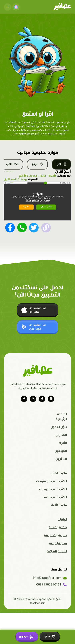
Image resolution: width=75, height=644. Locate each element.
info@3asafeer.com (50, 578)
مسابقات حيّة (58, 544)
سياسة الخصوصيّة (55, 536)
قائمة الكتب (59, 473)
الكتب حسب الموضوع (53, 489)
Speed (61, 183)
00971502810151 (52, 585)
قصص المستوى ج (8, 171)
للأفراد (63, 443)
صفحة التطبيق (57, 528)
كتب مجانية (12, 171)
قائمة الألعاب (58, 505)
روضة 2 (22, 180)
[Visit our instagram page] (33, 399)
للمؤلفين (61, 451)
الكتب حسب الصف (55, 497)
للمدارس (61, 435)
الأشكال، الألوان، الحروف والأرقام (38, 176)
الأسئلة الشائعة (57, 552)
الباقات (62, 520)
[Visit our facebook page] (24, 399)
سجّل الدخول (46, 207)
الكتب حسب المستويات (52, 481)
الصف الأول (10, 180)
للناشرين (61, 459)
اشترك (26, 207)
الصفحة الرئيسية (61, 417)
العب (12, 164)
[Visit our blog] (51, 399)
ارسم (37, 164)
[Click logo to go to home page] (62, 7)
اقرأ (61, 164)
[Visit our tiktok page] (42, 399)
